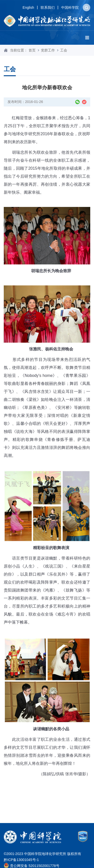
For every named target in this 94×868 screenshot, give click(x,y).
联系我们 (48, 7)
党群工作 (48, 50)
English (28, 7)
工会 (64, 50)
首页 (32, 50)
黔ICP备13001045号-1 (21, 860)
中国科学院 (70, 7)
